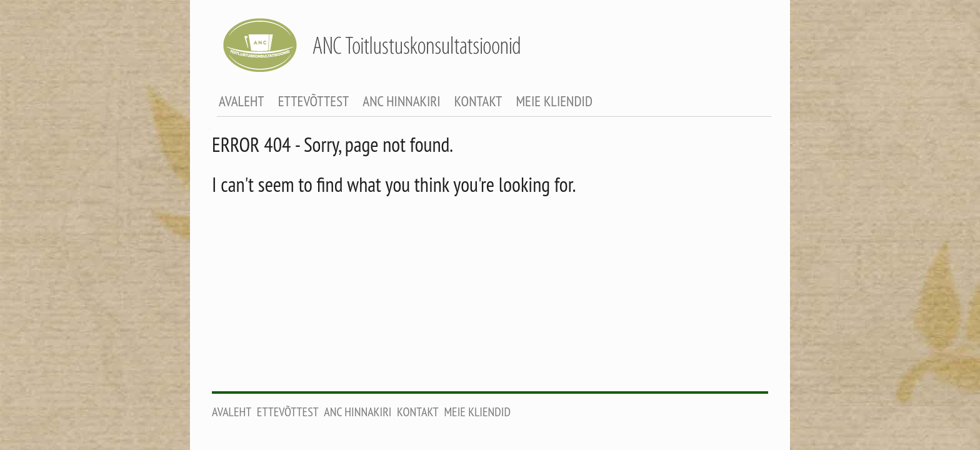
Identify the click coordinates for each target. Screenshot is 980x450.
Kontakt (478, 101)
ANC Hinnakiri (401, 101)
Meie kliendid (554, 101)
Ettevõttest (314, 101)
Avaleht (242, 101)
